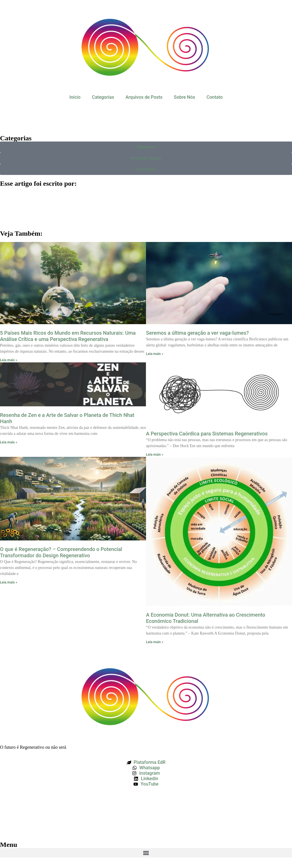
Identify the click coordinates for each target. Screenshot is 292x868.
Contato (215, 97)
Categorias (103, 97)
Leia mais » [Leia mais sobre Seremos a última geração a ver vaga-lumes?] (155, 354)
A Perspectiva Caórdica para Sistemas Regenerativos (207, 434)
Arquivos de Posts (144, 97)
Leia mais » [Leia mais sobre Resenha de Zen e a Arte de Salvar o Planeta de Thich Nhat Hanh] (9, 442)
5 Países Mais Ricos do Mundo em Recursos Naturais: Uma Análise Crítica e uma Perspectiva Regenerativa (68, 336)
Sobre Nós (184, 97)
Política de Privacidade (23, 809)
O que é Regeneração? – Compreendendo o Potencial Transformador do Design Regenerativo (61, 552)
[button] (146, 853)
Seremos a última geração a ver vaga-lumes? (197, 333)
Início (75, 97)
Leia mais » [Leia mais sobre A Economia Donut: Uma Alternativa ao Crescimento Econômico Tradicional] (155, 642)
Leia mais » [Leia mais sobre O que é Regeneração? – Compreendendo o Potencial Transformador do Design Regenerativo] (9, 582)
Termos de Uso (15, 799)
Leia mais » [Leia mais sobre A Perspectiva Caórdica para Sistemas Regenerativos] (155, 455)
